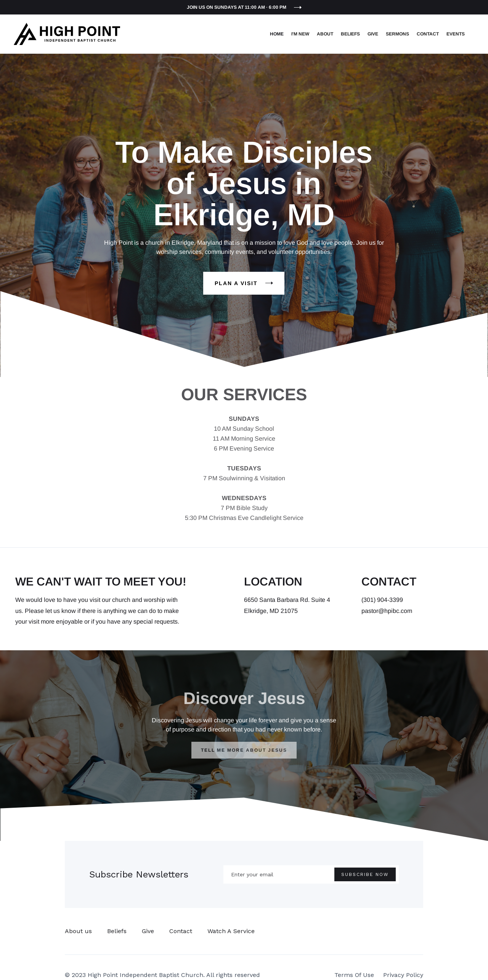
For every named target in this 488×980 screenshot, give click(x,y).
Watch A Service (231, 931)
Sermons (397, 34)
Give (373, 34)
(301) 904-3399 (382, 600)
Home (277, 34)
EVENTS (456, 34)
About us (78, 931)
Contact (428, 34)
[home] (67, 34)
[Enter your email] (311, 874)
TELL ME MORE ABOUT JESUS (244, 750)
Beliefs (350, 34)
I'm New (300, 34)
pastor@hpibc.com (387, 611)
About (325, 34)
